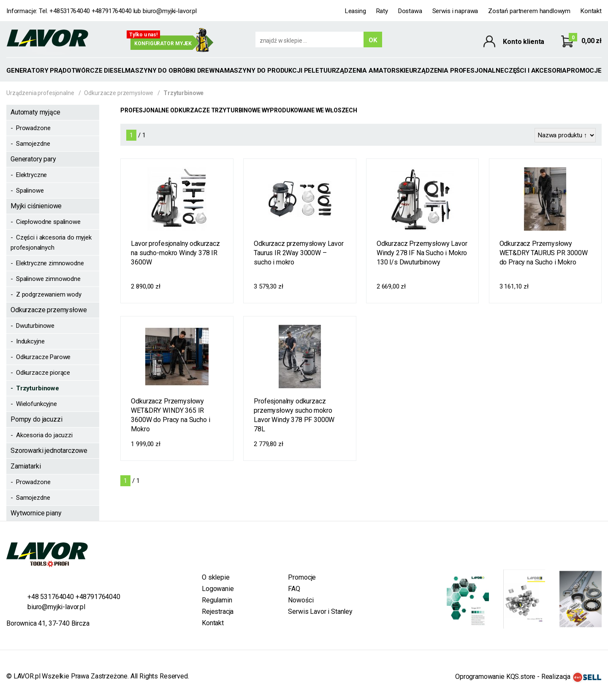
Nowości (301, 600)
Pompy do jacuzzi (36, 419)
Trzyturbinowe (38, 388)
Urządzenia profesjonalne (457, 71)
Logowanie (218, 589)
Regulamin (217, 600)
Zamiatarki (26, 466)
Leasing (356, 11)
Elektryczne (31, 175)
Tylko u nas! (143, 35)
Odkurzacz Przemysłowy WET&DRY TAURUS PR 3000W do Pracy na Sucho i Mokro (544, 253)
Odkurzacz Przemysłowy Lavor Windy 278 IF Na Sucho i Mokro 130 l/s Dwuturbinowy (422, 253)
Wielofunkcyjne (37, 404)
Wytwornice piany (36, 513)
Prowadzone (33, 128)
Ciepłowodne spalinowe (48, 222)
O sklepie (216, 577)
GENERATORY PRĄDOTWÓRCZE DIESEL (66, 71)
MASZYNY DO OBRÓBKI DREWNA (174, 71)
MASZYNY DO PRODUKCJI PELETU (276, 71)
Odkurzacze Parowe (43, 357)
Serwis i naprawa (455, 11)
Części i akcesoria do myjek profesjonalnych (51, 242)
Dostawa (410, 11)
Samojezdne (33, 144)
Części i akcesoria (535, 71)
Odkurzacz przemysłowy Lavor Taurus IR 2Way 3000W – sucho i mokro (299, 253)
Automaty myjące (35, 112)
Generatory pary (33, 159)
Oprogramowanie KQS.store (495, 677)
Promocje (584, 71)
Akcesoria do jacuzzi (44, 435)
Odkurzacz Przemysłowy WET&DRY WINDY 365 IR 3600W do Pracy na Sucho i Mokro (170, 415)
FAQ (294, 589)
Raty (382, 11)
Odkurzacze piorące (43, 373)
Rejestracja (218, 611)
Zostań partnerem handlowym (529, 11)
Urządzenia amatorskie (368, 71)
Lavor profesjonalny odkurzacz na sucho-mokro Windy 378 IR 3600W (175, 253)
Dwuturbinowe (35, 326)
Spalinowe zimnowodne (48, 279)
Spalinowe (30, 191)
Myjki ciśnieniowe (36, 206)
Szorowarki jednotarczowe (49, 451)
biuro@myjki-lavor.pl (170, 11)
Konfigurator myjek (163, 44)
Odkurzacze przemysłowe (119, 93)
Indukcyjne (30, 341)
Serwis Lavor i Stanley (320, 611)
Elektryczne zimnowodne (50, 263)
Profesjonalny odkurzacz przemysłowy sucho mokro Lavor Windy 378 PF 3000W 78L (294, 415)
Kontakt (591, 11)
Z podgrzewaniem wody (49, 294)
